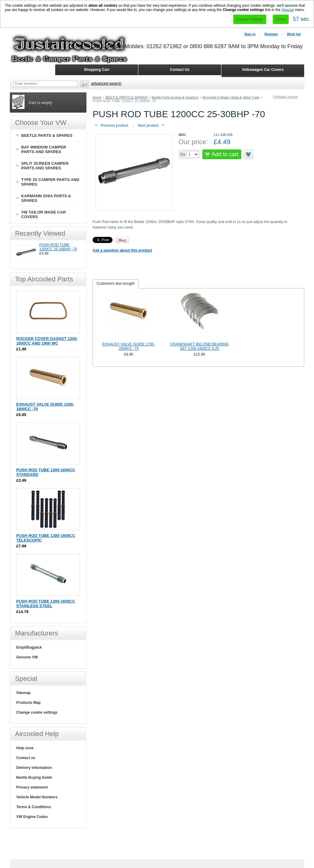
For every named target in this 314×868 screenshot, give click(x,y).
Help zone (25, 748)
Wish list (294, 34)
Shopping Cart (97, 70)
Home (97, 97)
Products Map (28, 703)
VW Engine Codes (32, 817)
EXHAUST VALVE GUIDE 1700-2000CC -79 (128, 346)
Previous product (111, 125)
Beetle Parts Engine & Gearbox (175, 97)
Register (271, 34)
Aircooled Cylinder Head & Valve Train (231, 97)
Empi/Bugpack (29, 647)
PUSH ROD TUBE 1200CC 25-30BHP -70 (58, 247)
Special (287, 10)
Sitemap (23, 693)
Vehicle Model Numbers (37, 797)
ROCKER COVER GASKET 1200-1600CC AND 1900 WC (47, 341)
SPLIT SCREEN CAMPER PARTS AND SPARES (45, 166)
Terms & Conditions (34, 807)
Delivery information (34, 768)
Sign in (250, 34)
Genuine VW (27, 657)
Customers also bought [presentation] (115, 284)
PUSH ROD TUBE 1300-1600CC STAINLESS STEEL (46, 604)
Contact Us (180, 70)
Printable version (285, 97)
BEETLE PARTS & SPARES (127, 97)
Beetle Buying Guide (34, 777)
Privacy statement (32, 787)
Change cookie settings (37, 712)
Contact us (26, 758)
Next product (151, 125)
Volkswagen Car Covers (263, 70)
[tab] (115, 284)
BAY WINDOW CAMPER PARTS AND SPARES (44, 149)
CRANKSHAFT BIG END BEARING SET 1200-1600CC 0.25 (199, 346)
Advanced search (106, 83)
